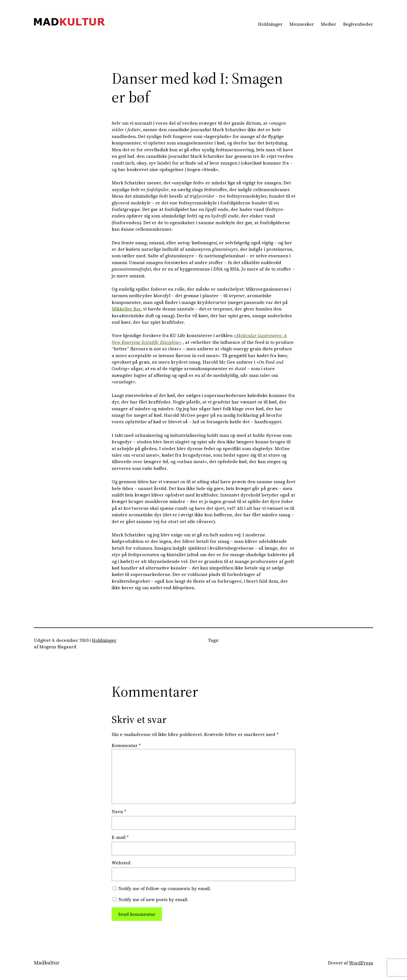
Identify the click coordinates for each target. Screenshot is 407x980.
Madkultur (47, 963)
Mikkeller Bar (126, 309)
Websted (121, 863)
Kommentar (126, 745)
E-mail (120, 837)
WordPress (361, 963)
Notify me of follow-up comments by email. (165, 889)
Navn (119, 812)
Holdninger (104, 640)
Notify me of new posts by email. (153, 900)
